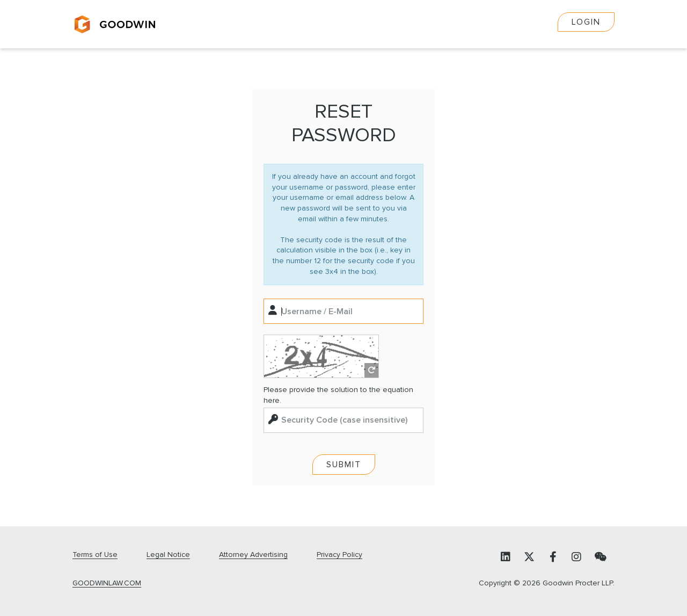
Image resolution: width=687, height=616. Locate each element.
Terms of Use (95, 555)
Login (586, 22)
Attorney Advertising (253, 555)
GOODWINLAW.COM (107, 583)
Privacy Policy (339, 555)
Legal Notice (168, 555)
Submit (344, 465)
